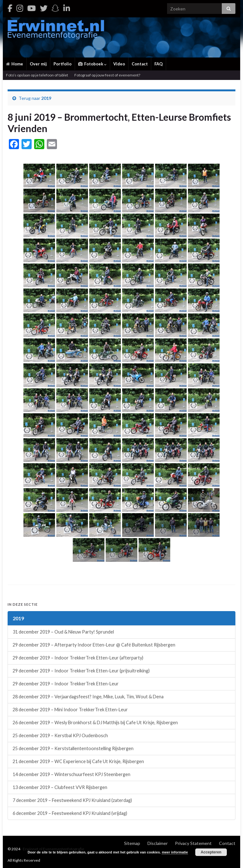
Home (15, 64)
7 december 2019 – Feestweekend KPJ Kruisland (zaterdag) (72, 800)
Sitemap (132, 843)
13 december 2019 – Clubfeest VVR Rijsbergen (60, 787)
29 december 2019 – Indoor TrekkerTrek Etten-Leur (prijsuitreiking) (81, 671)
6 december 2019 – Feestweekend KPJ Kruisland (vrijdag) (70, 813)
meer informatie (175, 852)
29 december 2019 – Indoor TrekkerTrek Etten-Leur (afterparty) (78, 658)
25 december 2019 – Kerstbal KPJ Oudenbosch (60, 735)
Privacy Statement (193, 843)
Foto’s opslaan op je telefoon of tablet (37, 75)
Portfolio (62, 64)
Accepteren (211, 852)
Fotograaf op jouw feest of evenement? (107, 75)
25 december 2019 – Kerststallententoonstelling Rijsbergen (73, 748)
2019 (46, 98)
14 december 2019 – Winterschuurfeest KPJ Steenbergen (72, 774)
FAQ (159, 64)
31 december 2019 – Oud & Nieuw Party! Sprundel (63, 632)
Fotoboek (92, 64)
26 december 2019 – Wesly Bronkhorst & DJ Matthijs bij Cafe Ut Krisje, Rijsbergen (95, 722)
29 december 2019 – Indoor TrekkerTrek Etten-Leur (66, 684)
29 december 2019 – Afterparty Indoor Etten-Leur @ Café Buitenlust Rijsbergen (94, 645)
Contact (140, 64)
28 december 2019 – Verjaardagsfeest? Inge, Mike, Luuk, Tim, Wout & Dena (88, 697)
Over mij (38, 64)
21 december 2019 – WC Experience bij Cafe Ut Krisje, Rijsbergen (78, 761)
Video (119, 64)
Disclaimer (158, 843)
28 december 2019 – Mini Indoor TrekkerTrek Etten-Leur (70, 710)
